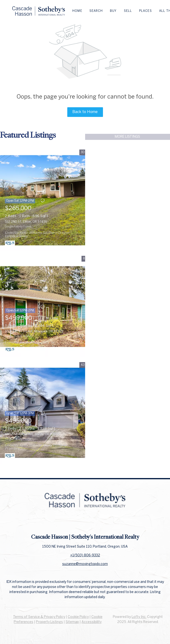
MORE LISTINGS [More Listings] (127, 137)
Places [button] (146, 11)
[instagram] (95, 522)
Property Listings (49, 622)
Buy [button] (113, 11)
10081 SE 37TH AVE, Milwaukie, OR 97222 (34, 332)
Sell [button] (128, 11)
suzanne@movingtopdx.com (85, 564)
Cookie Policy (78, 617)
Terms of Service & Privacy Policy (39, 617)
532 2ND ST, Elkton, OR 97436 (26, 222)
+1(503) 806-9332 (85, 555)
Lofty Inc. (139, 617)
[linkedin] (85, 522)
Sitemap (72, 622)
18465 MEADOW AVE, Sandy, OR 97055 (32, 434)
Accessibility (92, 622)
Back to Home (85, 112)
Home (77, 11)
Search (96, 11)
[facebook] (75, 522)
